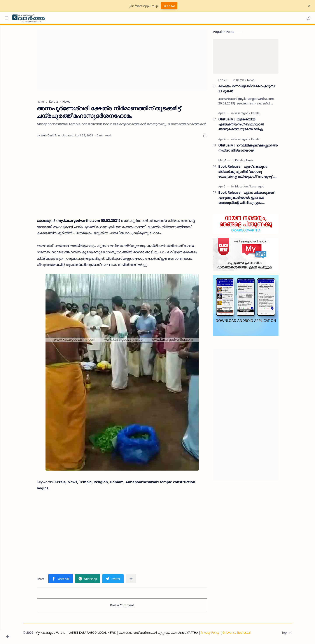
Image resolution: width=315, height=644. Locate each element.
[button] (307, 18)
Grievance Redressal (245, 635)
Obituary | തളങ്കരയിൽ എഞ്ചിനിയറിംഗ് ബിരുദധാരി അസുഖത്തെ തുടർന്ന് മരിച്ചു (249, 126)
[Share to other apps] (139, 581)
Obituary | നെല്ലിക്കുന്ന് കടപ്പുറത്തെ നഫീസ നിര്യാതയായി (256, 150)
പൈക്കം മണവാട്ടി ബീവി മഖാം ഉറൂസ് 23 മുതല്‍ (254, 91)
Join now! (169, 6)
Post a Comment (130, 607)
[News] (259, 82)
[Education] (250, 189)
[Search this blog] (91, 18)
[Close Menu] (308, 6)
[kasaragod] (250, 115)
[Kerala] (249, 82)
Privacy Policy (218, 635)
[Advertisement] (130, 62)
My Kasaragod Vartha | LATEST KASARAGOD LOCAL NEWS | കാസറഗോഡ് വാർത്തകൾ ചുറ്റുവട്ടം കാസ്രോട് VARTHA (125, 635)
